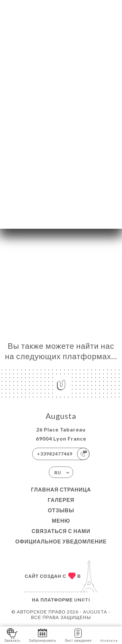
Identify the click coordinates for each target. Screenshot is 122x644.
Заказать (12, 635)
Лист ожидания (78, 635)
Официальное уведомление (61, 541)
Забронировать (43, 635)
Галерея (61, 500)
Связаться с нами (61, 531)
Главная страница (61, 489)
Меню (61, 521)
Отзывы (61, 510)
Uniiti (82, 600)
